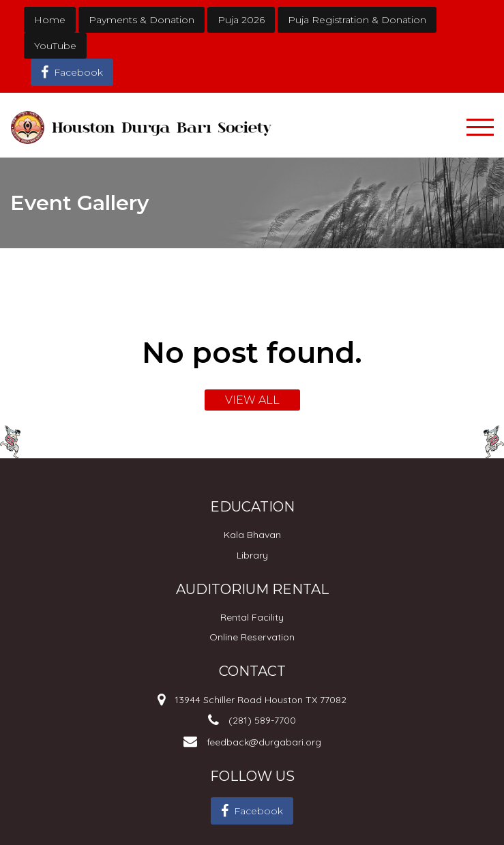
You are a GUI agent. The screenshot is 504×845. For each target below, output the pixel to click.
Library (252, 555)
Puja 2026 (241, 20)
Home (50, 20)
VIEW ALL (252, 400)
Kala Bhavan (252, 535)
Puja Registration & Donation (357, 20)
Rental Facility (252, 617)
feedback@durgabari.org (264, 742)
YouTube (55, 46)
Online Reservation (252, 637)
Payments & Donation (142, 20)
